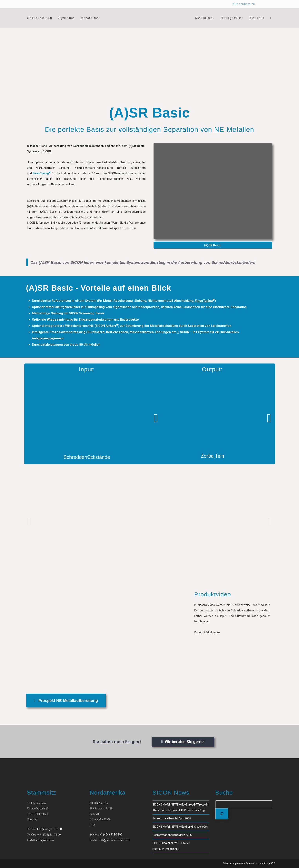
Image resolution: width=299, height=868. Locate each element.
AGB (273, 863)
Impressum (239, 863)
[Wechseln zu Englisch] (262, 4)
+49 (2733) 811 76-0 (49, 829)
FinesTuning (204, 301)
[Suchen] (222, 814)
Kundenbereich (244, 4)
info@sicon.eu (45, 840)
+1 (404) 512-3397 (111, 835)
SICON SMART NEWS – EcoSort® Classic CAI (180, 827)
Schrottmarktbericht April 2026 (172, 818)
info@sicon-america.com (115, 840)
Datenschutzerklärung (258, 863)
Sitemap (228, 863)
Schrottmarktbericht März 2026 (172, 835)
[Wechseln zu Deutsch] (270, 4)
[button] (156, 418)
